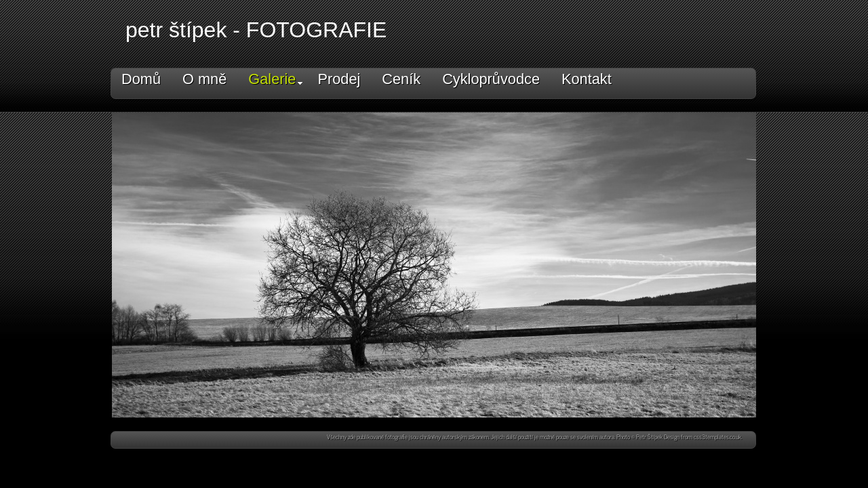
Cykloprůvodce (491, 79)
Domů (141, 79)
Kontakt (587, 79)
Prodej (339, 79)
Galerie (275, 79)
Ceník (401, 79)
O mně (204, 79)
